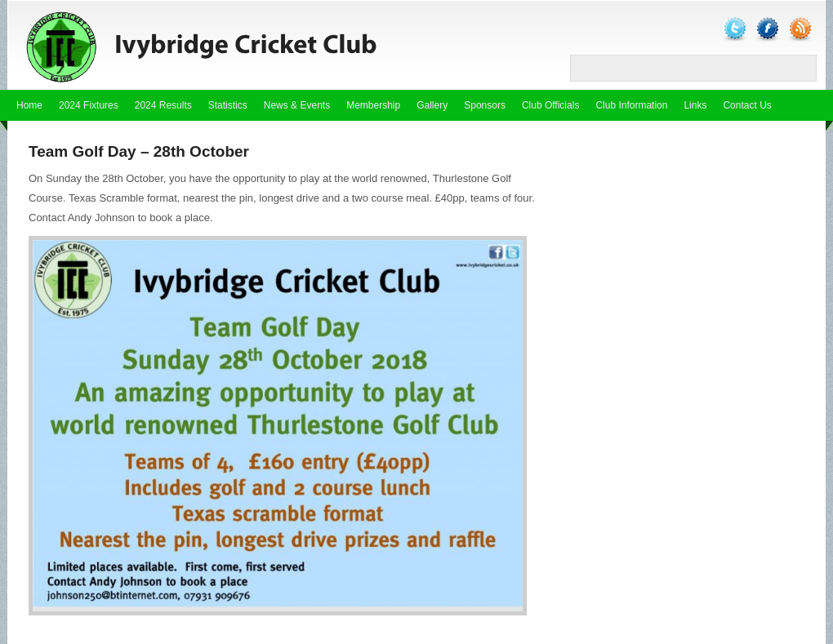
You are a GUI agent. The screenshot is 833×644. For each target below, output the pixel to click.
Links (695, 105)
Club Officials (550, 105)
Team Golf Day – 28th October (139, 151)
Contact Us (747, 105)
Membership (373, 105)
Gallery (432, 105)
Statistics (228, 105)
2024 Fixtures (89, 105)
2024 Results (163, 105)
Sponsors (485, 105)
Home (29, 105)
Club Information (631, 105)
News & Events (297, 105)
